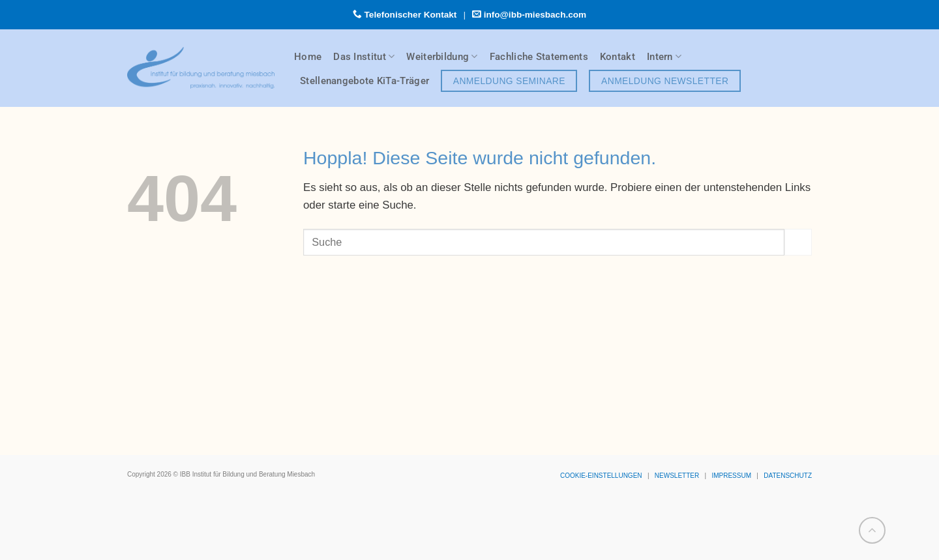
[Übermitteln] (798, 242)
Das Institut (364, 56)
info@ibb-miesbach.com (535, 15)
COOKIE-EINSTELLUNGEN (601, 476)
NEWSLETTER (677, 476)
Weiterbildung (442, 56)
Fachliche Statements (539, 57)
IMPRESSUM (731, 476)
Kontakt (618, 57)
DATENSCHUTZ (788, 476)
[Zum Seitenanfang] (872, 530)
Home (308, 57)
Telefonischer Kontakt (411, 15)
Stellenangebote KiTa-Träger (365, 81)
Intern (664, 56)
